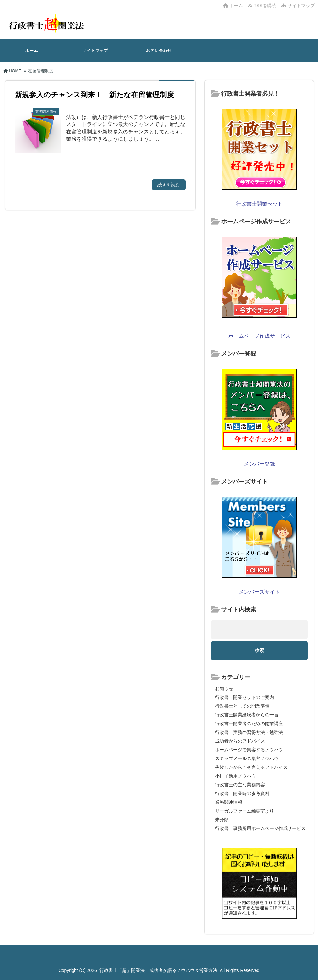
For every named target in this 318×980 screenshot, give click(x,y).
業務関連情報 (229, 802)
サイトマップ (298, 6)
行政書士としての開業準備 (242, 706)
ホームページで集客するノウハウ (249, 750)
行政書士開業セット (259, 204)
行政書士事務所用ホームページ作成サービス (260, 828)
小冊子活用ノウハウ (235, 776)
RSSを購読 (263, 6)
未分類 (222, 820)
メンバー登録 (259, 464)
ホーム (233, 6)
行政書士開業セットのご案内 (244, 697)
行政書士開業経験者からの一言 (247, 715)
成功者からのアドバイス (240, 741)
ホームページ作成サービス (259, 336)
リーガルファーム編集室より (244, 811)
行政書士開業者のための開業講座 (249, 724)
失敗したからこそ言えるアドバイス (251, 767)
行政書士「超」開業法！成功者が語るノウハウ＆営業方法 (158, 970)
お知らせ (224, 689)
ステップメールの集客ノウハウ (247, 758)
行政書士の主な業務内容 (240, 785)
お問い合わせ (159, 51)
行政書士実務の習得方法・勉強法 (249, 732)
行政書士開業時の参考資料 (242, 793)
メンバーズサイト (259, 592)
